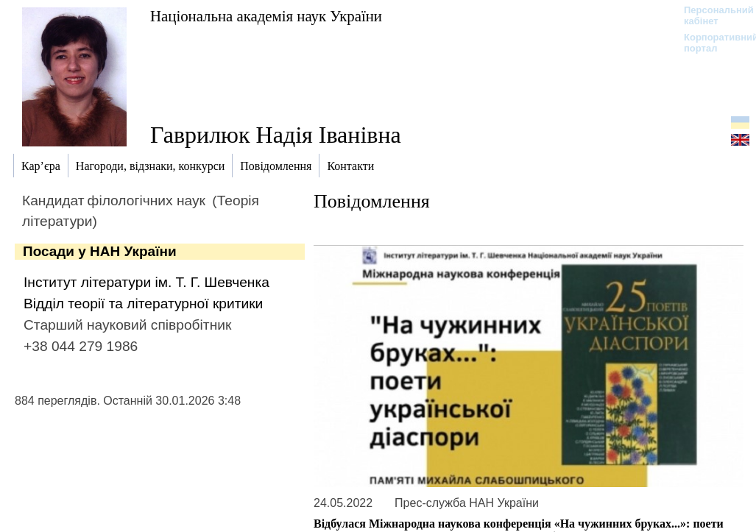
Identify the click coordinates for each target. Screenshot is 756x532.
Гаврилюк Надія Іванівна (276, 135)
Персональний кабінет (711, 15)
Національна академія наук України (266, 16)
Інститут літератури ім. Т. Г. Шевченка (146, 282)
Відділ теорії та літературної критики (143, 304)
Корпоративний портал (711, 43)
